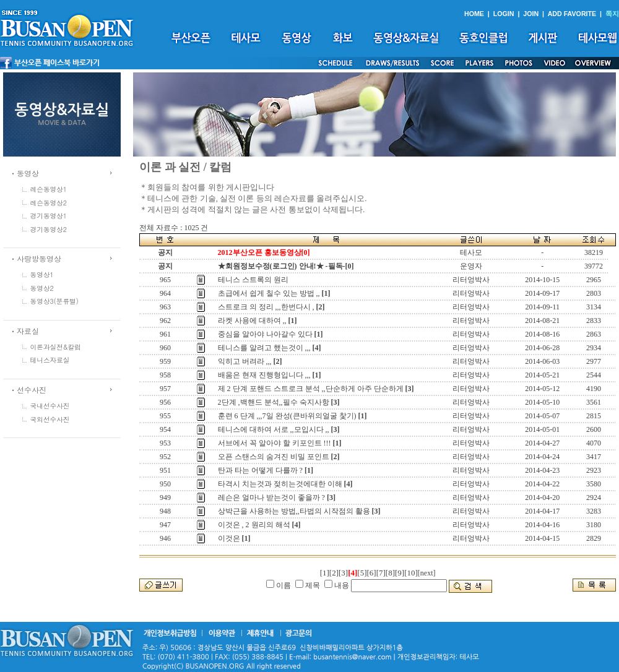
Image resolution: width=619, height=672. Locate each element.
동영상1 (42, 274)
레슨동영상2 (49, 203)
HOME (474, 14)
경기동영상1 (49, 216)
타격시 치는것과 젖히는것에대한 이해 (280, 484)
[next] (427, 573)
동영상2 (42, 288)
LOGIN (504, 14)
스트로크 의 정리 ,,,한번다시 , (266, 307)
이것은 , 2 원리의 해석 (254, 525)
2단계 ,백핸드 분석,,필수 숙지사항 (274, 402)
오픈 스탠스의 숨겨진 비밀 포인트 (274, 457)
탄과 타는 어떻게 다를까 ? (260, 470)
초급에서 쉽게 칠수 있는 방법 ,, (269, 293)
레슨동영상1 (49, 189)
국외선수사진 (50, 419)
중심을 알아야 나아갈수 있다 (265, 334)
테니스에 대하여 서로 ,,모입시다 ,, (274, 429)
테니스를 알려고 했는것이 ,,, (264, 348)
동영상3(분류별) (54, 301)
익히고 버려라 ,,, (245, 361)
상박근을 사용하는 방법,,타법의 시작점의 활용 (294, 511)
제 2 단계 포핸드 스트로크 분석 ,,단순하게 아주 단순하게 (311, 389)
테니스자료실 (50, 360)
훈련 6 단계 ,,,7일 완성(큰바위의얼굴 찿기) (287, 416)
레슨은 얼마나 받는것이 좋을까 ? (271, 498)
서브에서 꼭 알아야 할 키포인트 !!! (275, 443)
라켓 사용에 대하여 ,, (252, 321)
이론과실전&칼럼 (56, 347)
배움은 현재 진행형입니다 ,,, (264, 375)
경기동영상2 (49, 229)
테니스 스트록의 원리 (253, 280)
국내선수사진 (50, 406)
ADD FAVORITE (572, 14)
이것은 (229, 538)
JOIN (531, 14)
